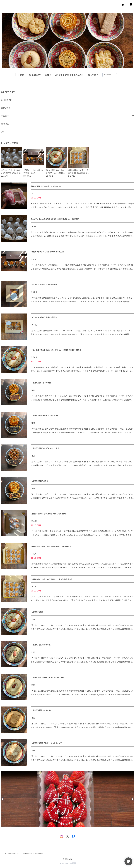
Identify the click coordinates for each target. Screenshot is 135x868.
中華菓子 (5, 116)
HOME (21, 75)
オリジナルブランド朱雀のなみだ (69, 75)
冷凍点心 (5, 124)
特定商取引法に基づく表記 (33, 854)
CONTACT (93, 75)
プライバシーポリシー (11, 854)
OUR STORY (35, 75)
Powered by (67, 863)
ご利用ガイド (6, 100)
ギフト (4, 132)
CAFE (48, 75)
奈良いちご (6, 108)
